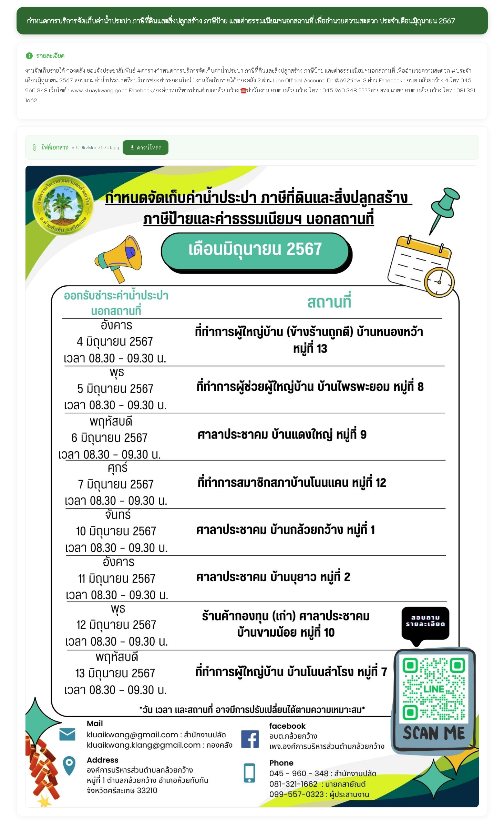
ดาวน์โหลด (146, 147)
